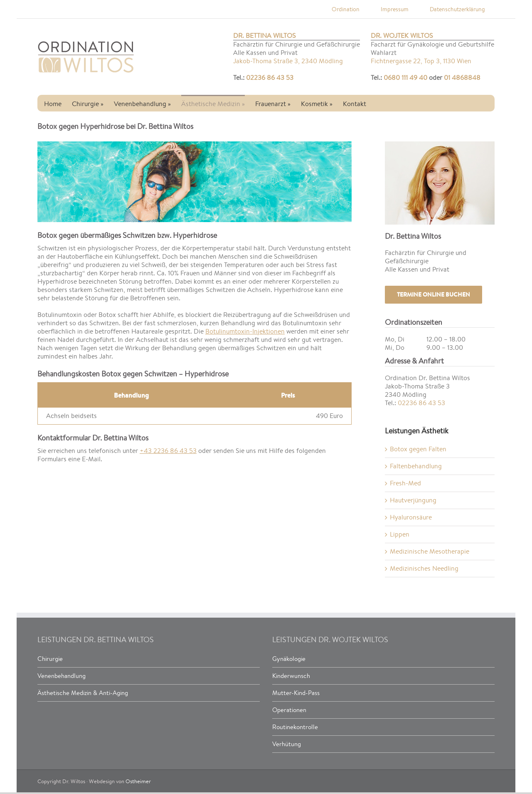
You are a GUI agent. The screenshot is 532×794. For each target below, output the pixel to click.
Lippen (400, 534)
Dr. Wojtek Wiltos (402, 36)
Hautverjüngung (413, 500)
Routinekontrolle (295, 727)
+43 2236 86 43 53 (168, 451)
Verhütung (287, 744)
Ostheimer (138, 781)
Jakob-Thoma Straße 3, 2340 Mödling (288, 61)
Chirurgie (50, 659)
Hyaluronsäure (411, 517)
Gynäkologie (289, 659)
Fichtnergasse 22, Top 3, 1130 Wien (421, 61)
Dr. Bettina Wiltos (265, 36)
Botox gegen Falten (418, 449)
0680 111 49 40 (405, 78)
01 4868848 (462, 78)
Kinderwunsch (291, 676)
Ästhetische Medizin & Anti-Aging (83, 693)
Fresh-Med (405, 483)
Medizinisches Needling (424, 568)
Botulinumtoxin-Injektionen (245, 331)
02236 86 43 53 (270, 78)
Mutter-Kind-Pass (296, 693)
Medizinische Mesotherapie (430, 551)
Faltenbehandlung (416, 466)
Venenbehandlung (62, 676)
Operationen (289, 710)
